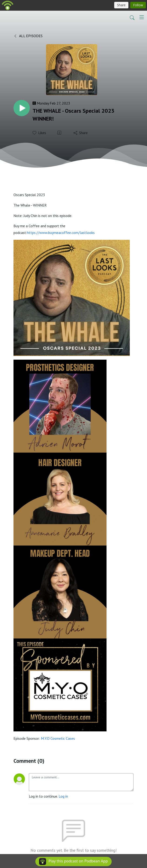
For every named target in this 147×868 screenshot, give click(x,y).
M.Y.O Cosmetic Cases (58, 738)
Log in (63, 796)
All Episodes (28, 36)
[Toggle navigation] (142, 17)
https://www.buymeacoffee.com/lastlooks (61, 233)
